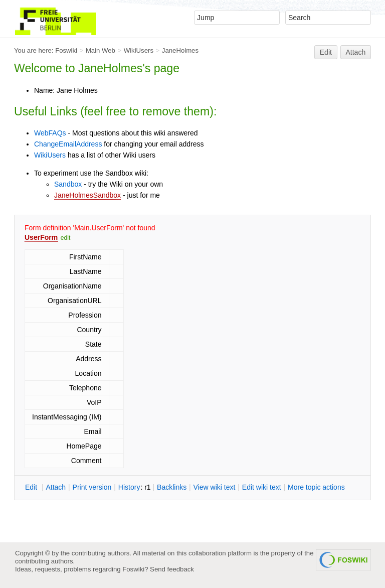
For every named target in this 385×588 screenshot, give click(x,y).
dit (32, 487)
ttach (56, 487)
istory (129, 487)
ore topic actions (316, 487)
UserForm (41, 237)
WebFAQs (50, 133)
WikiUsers (139, 50)
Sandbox (68, 184)
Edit (326, 52)
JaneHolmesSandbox (87, 195)
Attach (356, 52)
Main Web (101, 50)
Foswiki (66, 50)
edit (65, 238)
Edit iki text (262, 487)
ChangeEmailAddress (68, 144)
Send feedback (172, 569)
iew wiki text (215, 487)
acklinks (172, 487)
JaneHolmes (180, 50)
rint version (92, 487)
